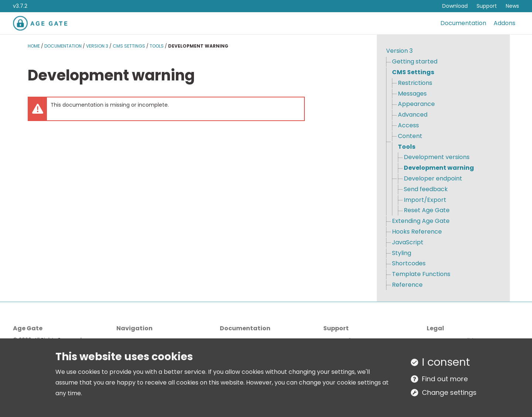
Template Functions (421, 274)
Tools (157, 46)
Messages (412, 94)
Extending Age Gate (421, 221)
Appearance (416, 104)
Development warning (439, 168)
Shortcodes (409, 263)
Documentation (463, 23)
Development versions (437, 157)
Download (455, 6)
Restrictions (415, 83)
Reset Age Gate (427, 210)
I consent (446, 362)
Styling (402, 253)
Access (408, 125)
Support (487, 6)
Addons (504, 23)
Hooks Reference (417, 232)
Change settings (449, 392)
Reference (407, 285)
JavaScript (408, 242)
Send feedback (426, 189)
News (512, 6)
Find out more (445, 379)
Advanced (413, 115)
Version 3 (97, 46)
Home (34, 46)
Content (410, 136)
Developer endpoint (433, 178)
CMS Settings (129, 46)
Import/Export (425, 200)
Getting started (415, 61)
